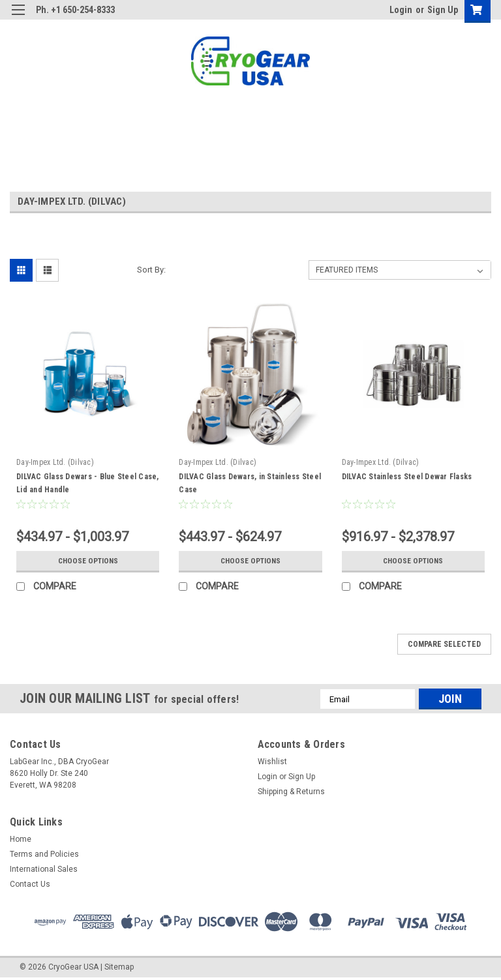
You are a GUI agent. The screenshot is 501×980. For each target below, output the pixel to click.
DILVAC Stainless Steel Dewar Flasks (407, 477)
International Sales (44, 869)
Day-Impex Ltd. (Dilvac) (55, 462)
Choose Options (88, 561)
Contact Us (30, 884)
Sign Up (443, 10)
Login (401, 10)
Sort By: (151, 270)
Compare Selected (444, 644)
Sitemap (119, 967)
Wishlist (272, 762)
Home (21, 839)
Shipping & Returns (291, 792)
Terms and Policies (44, 854)
